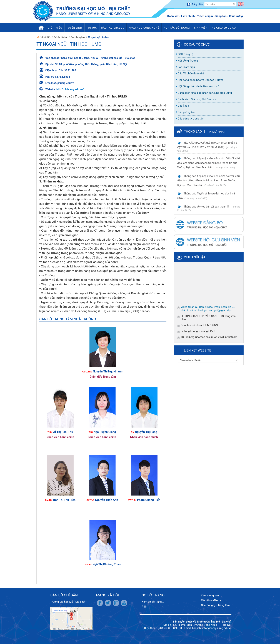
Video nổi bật (195, 257)
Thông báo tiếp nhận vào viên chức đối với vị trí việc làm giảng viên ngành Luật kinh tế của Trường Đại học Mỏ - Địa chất (208, 181)
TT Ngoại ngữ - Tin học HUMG (69, 44)
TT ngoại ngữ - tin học (98, 37)
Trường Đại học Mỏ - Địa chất (68, 602)
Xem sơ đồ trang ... (153, 602)
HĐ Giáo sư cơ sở (224, 28)
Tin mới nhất (216, 132)
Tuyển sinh (74, 28)
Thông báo (193, 131)
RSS (144, 607)
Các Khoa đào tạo (212, 600)
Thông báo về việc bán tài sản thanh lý (206, 207)
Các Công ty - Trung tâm (215, 605)
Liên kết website (197, 350)
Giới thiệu (47, 37)
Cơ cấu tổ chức (61, 37)
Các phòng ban (78, 37)
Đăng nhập (197, 4)
